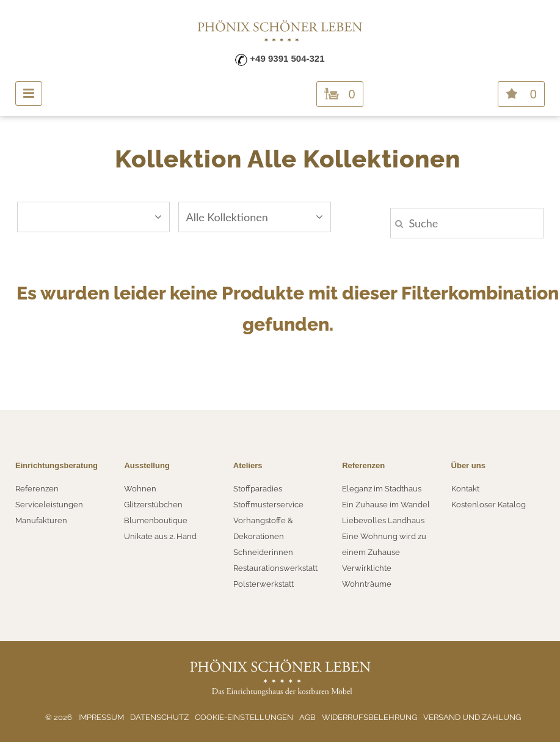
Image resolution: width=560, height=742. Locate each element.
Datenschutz (159, 717)
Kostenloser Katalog (489, 505)
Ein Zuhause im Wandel (386, 505)
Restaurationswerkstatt (275, 568)
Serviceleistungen (49, 505)
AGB (307, 717)
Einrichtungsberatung (56, 465)
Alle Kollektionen (255, 217)
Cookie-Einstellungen (244, 717)
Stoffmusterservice (268, 505)
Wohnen (140, 489)
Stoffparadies (258, 489)
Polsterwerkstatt (264, 584)
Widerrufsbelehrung (369, 717)
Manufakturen (41, 520)
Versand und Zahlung (472, 717)
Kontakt (465, 489)
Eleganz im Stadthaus (382, 489)
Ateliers (248, 465)
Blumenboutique (156, 520)
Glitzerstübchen (153, 505)
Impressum (101, 717)
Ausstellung (147, 465)
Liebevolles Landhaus (383, 520)
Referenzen (37, 489)
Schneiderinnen (263, 552)
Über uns (468, 465)
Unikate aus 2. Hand (160, 536)
